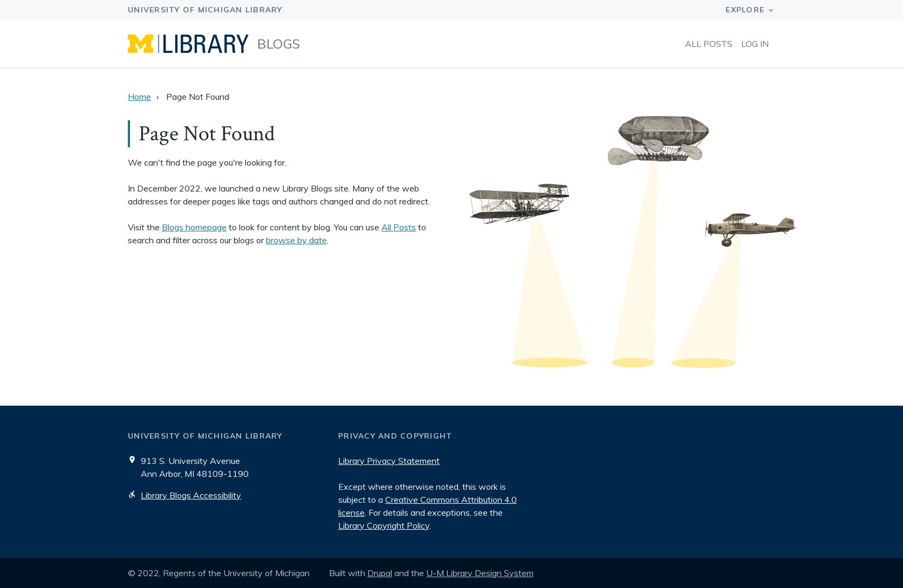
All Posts (709, 44)
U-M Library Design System (480, 573)
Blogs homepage (194, 227)
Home (139, 97)
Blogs (279, 44)
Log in (755, 44)
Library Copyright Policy (384, 525)
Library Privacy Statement (389, 461)
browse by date (296, 240)
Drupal (380, 573)
